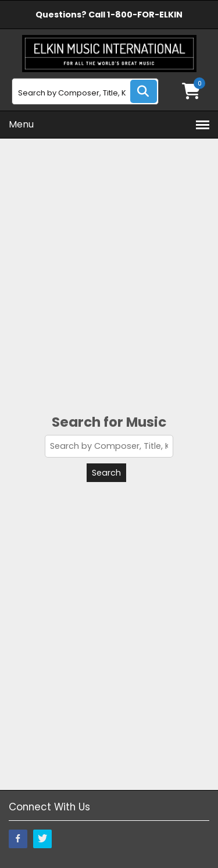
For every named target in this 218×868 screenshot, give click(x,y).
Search (106, 473)
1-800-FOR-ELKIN (145, 15)
